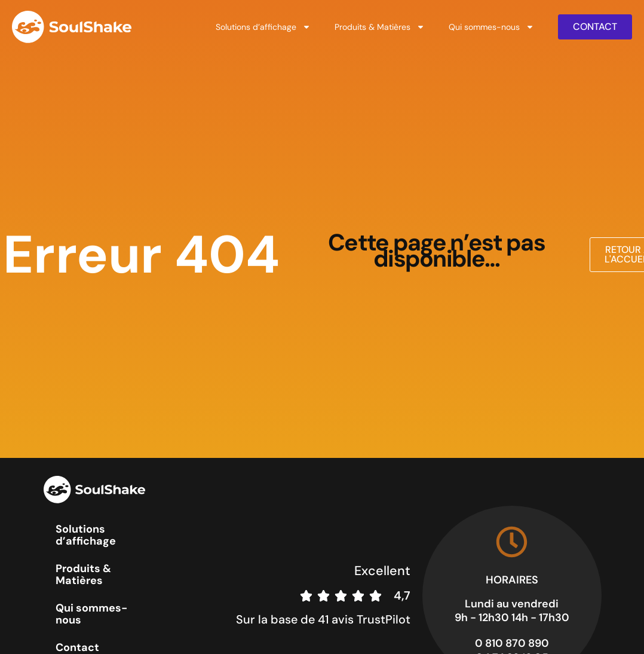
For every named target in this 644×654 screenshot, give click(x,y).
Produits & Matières (380, 27)
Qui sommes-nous (491, 27)
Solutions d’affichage (263, 27)
